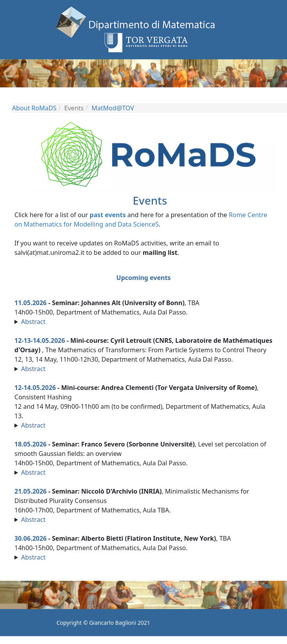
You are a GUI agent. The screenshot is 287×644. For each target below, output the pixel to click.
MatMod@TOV (113, 108)
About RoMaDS (34, 108)
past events (108, 215)
